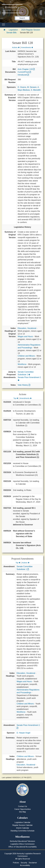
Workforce (22, 364)
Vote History (24, 385)
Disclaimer (33, 863)
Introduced (23, 75)
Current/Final (24, 72)
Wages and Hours (25, 336)
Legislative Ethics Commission (22, 844)
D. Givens (22, 87)
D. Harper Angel (23, 733)
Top (16, 398)
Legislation (13, 30)
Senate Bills (11, 33)
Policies (16, 863)
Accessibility (25, 865)
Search (22, 18)
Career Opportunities (23, 809)
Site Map (22, 812)
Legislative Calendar (22, 822)
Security (24, 863)
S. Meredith (36, 90)
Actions (16, 47)
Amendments (27, 47)
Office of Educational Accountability (22, 847)
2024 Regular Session (31, 30)
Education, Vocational (27, 328)
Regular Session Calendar (23, 825)
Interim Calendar (23, 828)
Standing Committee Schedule (22, 831)
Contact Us (23, 806)
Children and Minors (26, 356)
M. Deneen (32, 87)
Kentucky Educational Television (22, 841)
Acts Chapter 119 (26, 69)
